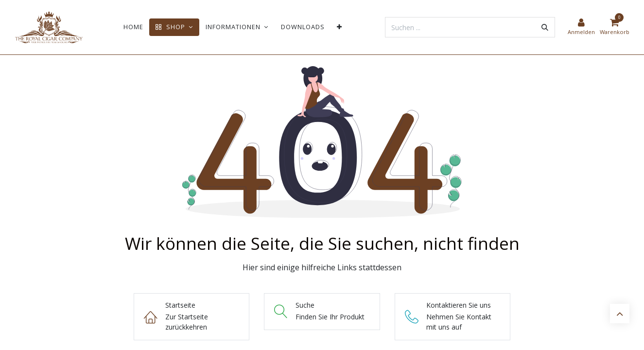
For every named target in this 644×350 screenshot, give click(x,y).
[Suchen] (545, 27)
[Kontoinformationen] (581, 27)
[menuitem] (133, 27)
